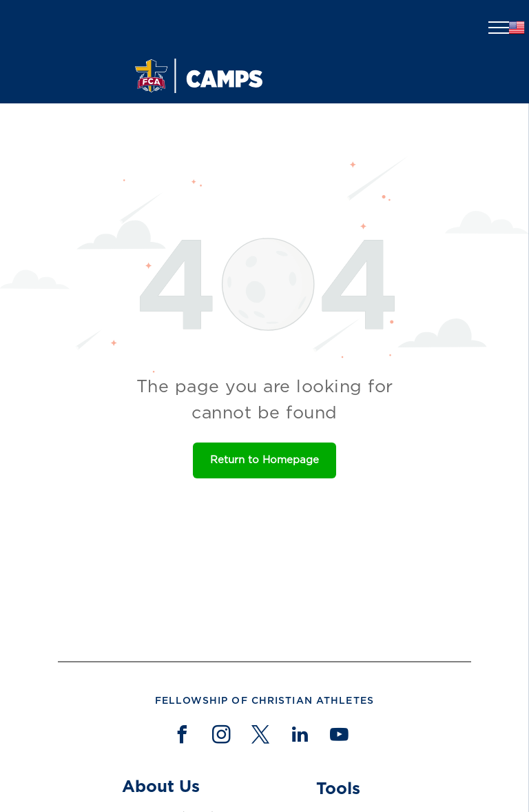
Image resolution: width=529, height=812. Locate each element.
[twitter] (260, 737)
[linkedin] (300, 737)
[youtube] (339, 737)
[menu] (499, 28)
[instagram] (221, 737)
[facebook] (182, 737)
